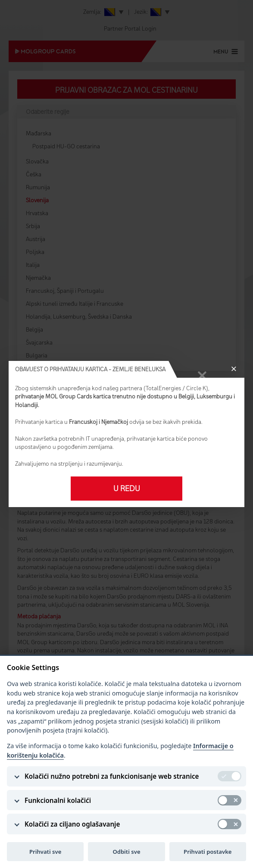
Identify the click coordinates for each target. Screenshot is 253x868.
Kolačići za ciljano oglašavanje (72, 824)
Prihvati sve (45, 852)
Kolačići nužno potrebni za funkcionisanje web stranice (112, 776)
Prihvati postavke (208, 852)
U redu (127, 489)
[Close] (234, 369)
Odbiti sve (126, 852)
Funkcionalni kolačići (58, 800)
